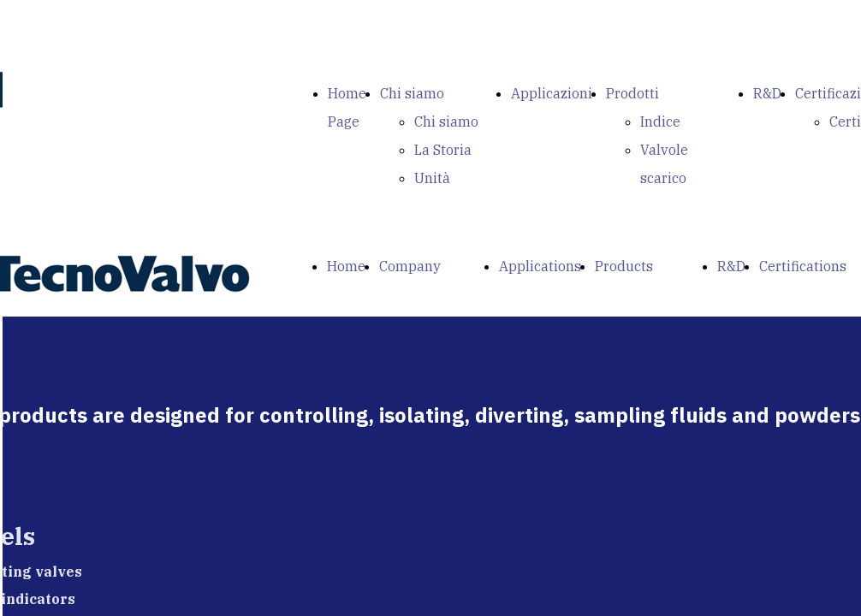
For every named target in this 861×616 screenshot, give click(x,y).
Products (624, 266)
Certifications (803, 266)
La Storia (443, 150)
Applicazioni (552, 93)
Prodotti (632, 93)
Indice (660, 121)
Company (410, 266)
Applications (540, 266)
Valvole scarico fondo (664, 178)
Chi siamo (412, 93)
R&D (767, 93)
